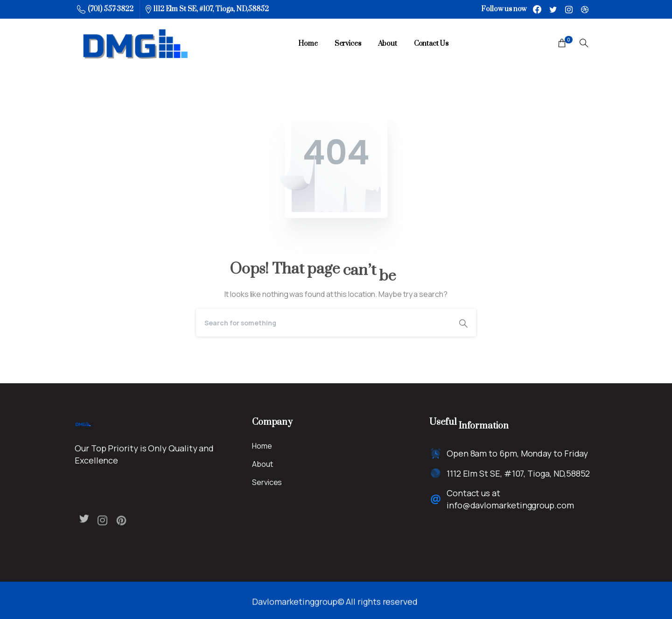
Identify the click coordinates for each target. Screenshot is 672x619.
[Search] (323, 323)
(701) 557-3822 (105, 9)
